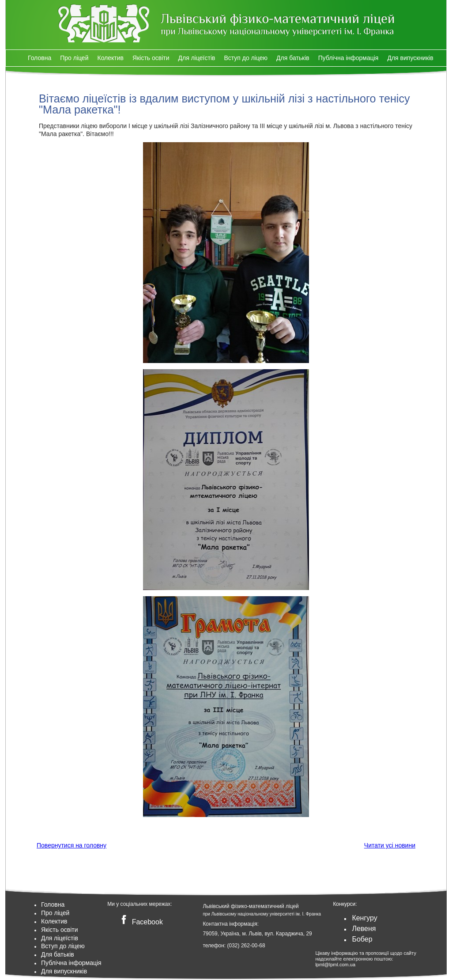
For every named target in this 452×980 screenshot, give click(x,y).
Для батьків (293, 58)
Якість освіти (151, 58)
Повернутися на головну (72, 845)
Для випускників (410, 58)
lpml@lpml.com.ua (335, 965)
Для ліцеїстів (197, 58)
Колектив (110, 58)
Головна (40, 58)
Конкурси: (345, 904)
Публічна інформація (348, 58)
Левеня (364, 929)
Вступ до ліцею (246, 58)
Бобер (362, 939)
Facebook (140, 922)
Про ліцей (74, 58)
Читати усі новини (390, 845)
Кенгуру (364, 918)
